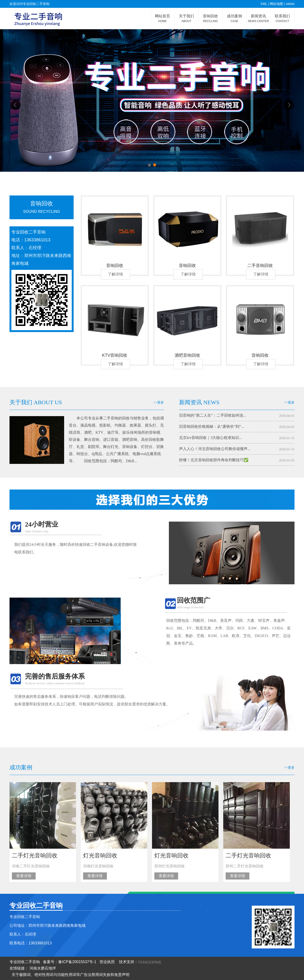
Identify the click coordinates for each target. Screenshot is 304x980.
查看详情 (24, 876)
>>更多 (159, 402)
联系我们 (282, 18)
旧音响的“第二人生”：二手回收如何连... (213, 415)
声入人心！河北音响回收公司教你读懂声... (215, 449)
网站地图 (276, 4)
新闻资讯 (259, 18)
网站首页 (162, 18)
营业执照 (107, 962)
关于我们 (186, 18)
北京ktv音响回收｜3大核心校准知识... (210, 438)
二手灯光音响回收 (35, 855)
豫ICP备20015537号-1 (77, 962)
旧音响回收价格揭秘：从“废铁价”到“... (211, 426)
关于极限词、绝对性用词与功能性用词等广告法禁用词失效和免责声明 (71, 975)
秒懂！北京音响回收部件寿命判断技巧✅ (214, 460)
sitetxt (290, 4)
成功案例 (234, 18)
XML (264, 4)
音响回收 (210, 18)
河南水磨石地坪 (43, 968)
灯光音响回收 (100, 855)
